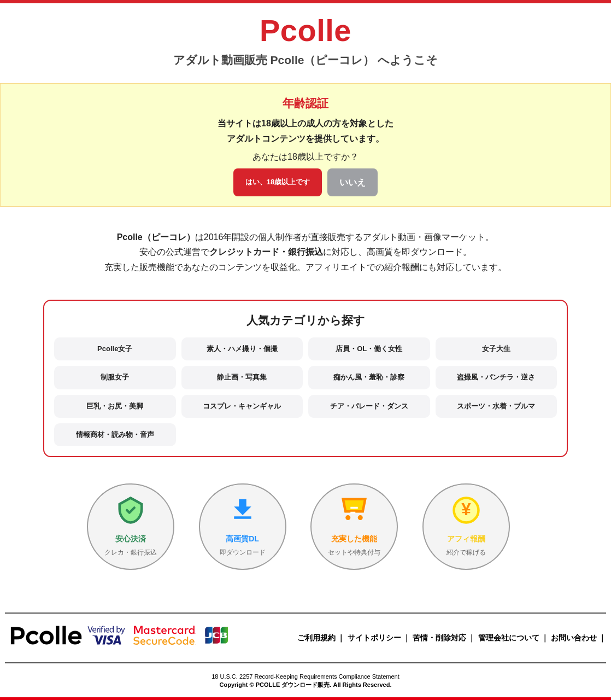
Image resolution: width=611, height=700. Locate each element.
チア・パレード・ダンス (369, 406)
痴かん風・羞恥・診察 (369, 377)
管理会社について (509, 638)
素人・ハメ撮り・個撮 (242, 349)
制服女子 (115, 377)
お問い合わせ (574, 638)
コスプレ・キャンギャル (242, 406)
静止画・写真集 (242, 377)
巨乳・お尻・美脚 (115, 406)
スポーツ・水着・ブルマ (496, 406)
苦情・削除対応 (439, 638)
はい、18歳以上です (278, 182)
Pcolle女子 (115, 349)
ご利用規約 (316, 638)
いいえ (352, 182)
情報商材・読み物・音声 (115, 434)
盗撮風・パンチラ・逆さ (496, 377)
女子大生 (496, 349)
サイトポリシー (374, 638)
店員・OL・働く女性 (369, 349)
